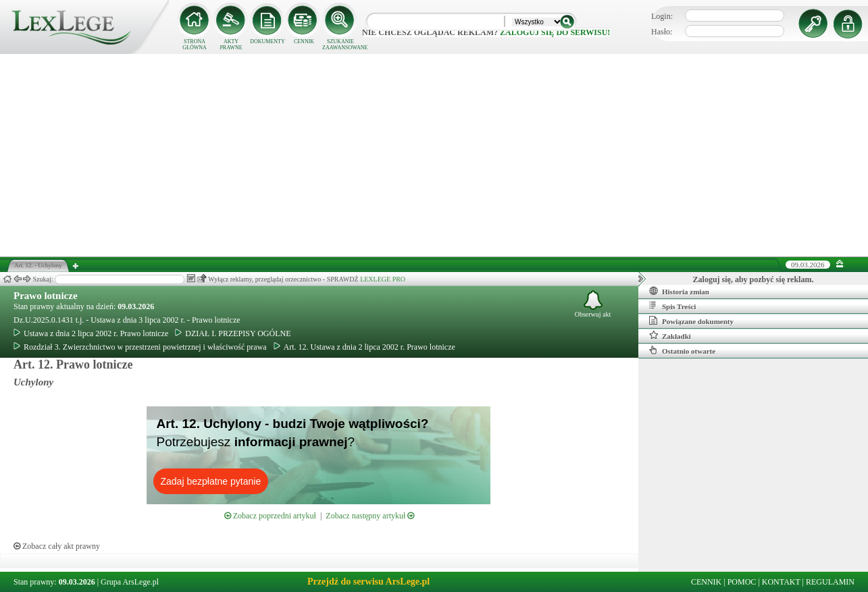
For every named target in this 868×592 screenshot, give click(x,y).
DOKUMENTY (267, 42)
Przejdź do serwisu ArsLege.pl (368, 582)
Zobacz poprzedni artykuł (270, 516)
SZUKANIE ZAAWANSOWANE (340, 45)
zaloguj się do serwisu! (555, 32)
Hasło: (662, 32)
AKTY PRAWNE (231, 45)
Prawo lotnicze (46, 296)
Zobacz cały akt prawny (57, 546)
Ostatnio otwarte (682, 350)
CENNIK (304, 42)
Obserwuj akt (593, 304)
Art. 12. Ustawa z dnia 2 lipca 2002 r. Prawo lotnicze (364, 347)
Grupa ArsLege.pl (130, 582)
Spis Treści (672, 306)
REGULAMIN (830, 582)
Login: (662, 16)
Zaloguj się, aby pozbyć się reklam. (754, 279)
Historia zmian (679, 291)
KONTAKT (781, 582)
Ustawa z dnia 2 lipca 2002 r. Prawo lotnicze (91, 333)
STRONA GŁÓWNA (195, 45)
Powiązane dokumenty (691, 321)
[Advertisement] (434, 155)
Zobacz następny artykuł (370, 516)
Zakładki (670, 335)
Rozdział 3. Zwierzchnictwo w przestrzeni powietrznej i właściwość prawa (140, 347)
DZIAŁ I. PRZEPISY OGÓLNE (233, 333)
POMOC (742, 582)
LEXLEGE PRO (383, 279)
